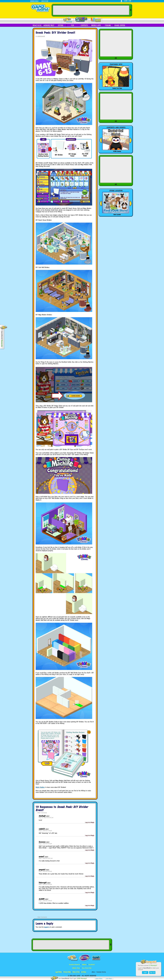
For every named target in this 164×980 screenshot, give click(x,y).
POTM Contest (117, 151)
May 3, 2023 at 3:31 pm (45, 844)
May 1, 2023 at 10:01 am (46, 858)
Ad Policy (84, 972)
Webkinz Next (49, 25)
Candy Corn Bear (117, 88)
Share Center (120, 25)
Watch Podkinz (40, 787)
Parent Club (96, 20)
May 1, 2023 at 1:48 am (45, 901)
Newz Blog (37, 25)
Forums (108, 25)
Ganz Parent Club (87, 968)
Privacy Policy (67, 972)
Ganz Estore (45, 1)
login (126, 1)
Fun (72, 25)
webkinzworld (41, 36)
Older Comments (41, 813)
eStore (61, 25)
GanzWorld (92, 965)
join (130, 1)
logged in (47, 927)
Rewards (68, 20)
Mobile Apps (96, 25)
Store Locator (117, 215)
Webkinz (84, 965)
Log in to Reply (90, 822)
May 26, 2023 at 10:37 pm (46, 818)
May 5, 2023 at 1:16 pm (45, 831)
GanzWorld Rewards (74, 965)
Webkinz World (34, 1)
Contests (84, 25)
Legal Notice (58, 972)
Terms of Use (76, 972)
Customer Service (101, 972)
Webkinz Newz (81, 20)
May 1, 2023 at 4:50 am (45, 871)
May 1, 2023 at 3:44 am (45, 884)
